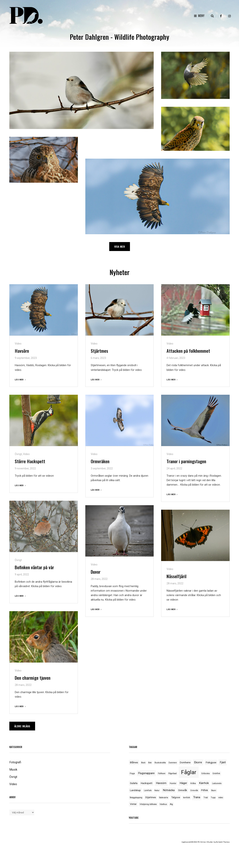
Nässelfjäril (177, 576)
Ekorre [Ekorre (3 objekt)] (198, 762)
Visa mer (120, 246)
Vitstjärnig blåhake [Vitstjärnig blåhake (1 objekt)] (148, 804)
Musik (13, 770)
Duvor (96, 572)
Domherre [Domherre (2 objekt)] (185, 762)
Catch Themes (224, 842)
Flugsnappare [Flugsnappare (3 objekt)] (146, 773)
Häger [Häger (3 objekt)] (183, 783)
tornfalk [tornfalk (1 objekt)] (187, 798)
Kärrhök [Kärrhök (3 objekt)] (204, 783)
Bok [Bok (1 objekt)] (150, 763)
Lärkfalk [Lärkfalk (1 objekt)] (148, 790)
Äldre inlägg (22, 726)
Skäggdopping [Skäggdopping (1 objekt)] (136, 798)
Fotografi (15, 762)
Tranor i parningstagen (186, 461)
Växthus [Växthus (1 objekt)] (163, 804)
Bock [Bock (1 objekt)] (143, 763)
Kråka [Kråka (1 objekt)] (193, 783)
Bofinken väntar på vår (34, 567)
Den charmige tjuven (33, 678)
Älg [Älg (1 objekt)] (171, 804)
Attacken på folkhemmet (188, 351)
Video (18, 344)
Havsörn (22, 351)
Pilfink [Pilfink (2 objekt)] (205, 790)
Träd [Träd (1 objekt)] (206, 798)
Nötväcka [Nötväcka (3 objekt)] (169, 790)
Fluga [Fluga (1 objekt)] (132, 773)
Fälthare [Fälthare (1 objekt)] (162, 773)
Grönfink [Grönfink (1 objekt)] (216, 773)
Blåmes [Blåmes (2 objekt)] (134, 762)
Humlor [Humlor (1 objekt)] (173, 783)
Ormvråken (100, 461)
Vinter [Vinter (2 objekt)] (133, 804)
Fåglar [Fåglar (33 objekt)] (189, 772)
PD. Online (201, 842)
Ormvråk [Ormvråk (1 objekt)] (194, 790)
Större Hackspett (30, 461)
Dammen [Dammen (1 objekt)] (173, 763)
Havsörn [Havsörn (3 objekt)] (161, 783)
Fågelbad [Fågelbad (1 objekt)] (172, 773)
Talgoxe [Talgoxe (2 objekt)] (176, 797)
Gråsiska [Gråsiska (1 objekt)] (205, 773)
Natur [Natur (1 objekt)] (157, 790)
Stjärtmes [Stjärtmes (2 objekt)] (151, 797)
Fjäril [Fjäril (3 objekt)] (223, 762)
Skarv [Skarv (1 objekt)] (214, 790)
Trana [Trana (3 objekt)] (197, 797)
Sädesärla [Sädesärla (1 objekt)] (164, 798)
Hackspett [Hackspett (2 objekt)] (147, 783)
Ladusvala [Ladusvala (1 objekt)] (217, 783)
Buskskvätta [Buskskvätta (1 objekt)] (160, 763)
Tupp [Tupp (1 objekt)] (213, 798)
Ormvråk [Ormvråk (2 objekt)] (183, 790)
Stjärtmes (99, 351)
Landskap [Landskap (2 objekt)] (135, 790)
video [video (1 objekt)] (221, 798)
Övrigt (18, 454)
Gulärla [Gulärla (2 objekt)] (134, 783)
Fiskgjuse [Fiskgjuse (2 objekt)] (211, 762)
